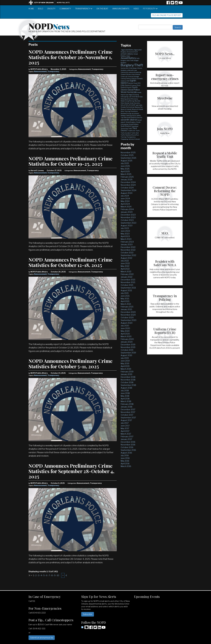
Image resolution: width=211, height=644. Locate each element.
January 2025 (127, 180)
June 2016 (125, 458)
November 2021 (128, 282)
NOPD (49, 26)
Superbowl (135, 126)
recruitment (135, 113)
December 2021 (128, 280)
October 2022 (127, 253)
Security (140, 118)
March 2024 (126, 207)
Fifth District (126, 85)
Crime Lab (124, 77)
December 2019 (128, 345)
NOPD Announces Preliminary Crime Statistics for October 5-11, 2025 (70, 364)
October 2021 (127, 285)
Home (31, 9)
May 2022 (125, 266)
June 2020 (125, 328)
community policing (135, 72)
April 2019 (125, 366)
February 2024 (127, 209)
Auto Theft (130, 60)
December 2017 (128, 409)
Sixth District (126, 126)
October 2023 (127, 220)
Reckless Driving (126, 113)
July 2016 (125, 455)
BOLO (41, 9)
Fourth (129, 87)
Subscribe (88, 614)
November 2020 (128, 315)
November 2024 (128, 185)
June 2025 (125, 166)
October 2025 (127, 155)
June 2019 (125, 361)
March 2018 (126, 401)
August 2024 (127, 193)
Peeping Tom (139, 107)
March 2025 (126, 174)
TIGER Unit (132, 131)
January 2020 (127, 342)
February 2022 (127, 274)
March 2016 (126, 466)
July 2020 (125, 326)
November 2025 (128, 152)
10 (58, 575)
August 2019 (126, 355)
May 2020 (125, 331)
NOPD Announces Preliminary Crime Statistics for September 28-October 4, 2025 (71, 471)
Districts (134, 79)
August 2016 (126, 453)
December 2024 (128, 182)
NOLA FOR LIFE (126, 105)
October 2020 (127, 317)
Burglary (123, 63)
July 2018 (125, 390)
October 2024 (127, 188)
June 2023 (125, 231)
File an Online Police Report (167, 15)
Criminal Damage (133, 77)
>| (66, 575)
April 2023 (125, 236)
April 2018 (125, 399)
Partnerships (130, 107)
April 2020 (125, 334)
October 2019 (127, 350)
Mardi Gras (139, 97)
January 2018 (127, 407)
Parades (123, 107)
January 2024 (127, 212)
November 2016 (128, 445)
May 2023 (125, 234)
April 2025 (125, 171)
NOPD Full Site (63, 3)
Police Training (125, 111)
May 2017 (125, 428)
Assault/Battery (128, 58)
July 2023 (125, 228)
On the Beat (102, 9)
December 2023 (128, 215)
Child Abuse (133, 68)
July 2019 (125, 358)
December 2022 (128, 247)
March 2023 (126, 239)
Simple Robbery (134, 124)
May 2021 (125, 299)
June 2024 (125, 198)
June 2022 (125, 263)
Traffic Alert (135, 133)
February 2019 (127, 372)
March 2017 (126, 434)
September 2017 (128, 418)
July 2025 (125, 163)
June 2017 (125, 426)
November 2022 (128, 250)
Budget (136, 60)
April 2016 (125, 464)
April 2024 (125, 204)
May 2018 (125, 396)
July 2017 (125, 423)
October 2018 (127, 382)
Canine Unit (125, 68)
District (128, 79)
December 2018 (128, 377)
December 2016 (128, 442)
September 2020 (129, 320)
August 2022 (126, 258)
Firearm (134, 85)
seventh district (129, 120)
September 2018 (128, 385)
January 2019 (126, 374)
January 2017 (126, 439)
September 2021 (128, 288)
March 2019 (126, 369)
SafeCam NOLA (131, 115)
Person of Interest (126, 109)
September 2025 (128, 158)
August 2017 (126, 420)
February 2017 (127, 436)
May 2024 (125, 201)
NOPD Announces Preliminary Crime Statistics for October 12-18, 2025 (70, 262)
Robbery (123, 115)
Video (136, 9)
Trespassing (124, 139)
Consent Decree (126, 74)
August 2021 (126, 290)
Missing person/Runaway (129, 99)
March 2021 (126, 304)
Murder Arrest (129, 103)
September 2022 (128, 255)
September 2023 (128, 223)
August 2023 (127, 226)
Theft (130, 128)
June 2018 (125, 393)
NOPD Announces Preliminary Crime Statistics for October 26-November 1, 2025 (70, 57)
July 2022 (125, 261)
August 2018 (126, 388)
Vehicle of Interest (134, 139)
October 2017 (127, 415)
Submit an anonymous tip (42, 638)
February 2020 (127, 339)
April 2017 (125, 431)
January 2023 (127, 244)
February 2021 (127, 307)
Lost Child (132, 97)
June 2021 (125, 296)
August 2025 (127, 161)
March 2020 (126, 336)
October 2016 (127, 447)
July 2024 (125, 196)
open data (139, 105)
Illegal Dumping (134, 95)
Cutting (123, 79)
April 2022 (125, 269)
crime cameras (136, 74)
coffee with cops (132, 70)
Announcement (40, 71)
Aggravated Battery (127, 50)
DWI (128, 81)
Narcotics (137, 103)
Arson (128, 56)
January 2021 (126, 309)
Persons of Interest (137, 109)
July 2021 (125, 293)
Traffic (138, 131)
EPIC (139, 83)
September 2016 (128, 450)
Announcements (121, 9)
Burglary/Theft (132, 65)
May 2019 (125, 363)
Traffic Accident (126, 133)
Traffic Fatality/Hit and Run (130, 135)
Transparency (84, 9)
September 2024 (128, 190)
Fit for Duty (150, 9)
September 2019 (128, 353)
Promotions (134, 111)
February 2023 (127, 242)
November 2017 (128, 412)
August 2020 (127, 323)
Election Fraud (133, 83)
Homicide (132, 92)
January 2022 (127, 277)
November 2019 (128, 347)
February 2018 (127, 404)
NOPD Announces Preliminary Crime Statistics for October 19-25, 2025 (70, 161)
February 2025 (127, 177)
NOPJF (133, 105)
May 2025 (125, 169)
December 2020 (128, 312)
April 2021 (125, 301)
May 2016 (125, 461)
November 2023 (128, 217)
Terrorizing (124, 128)
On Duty (51, 9)
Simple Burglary (131, 122)
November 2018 (128, 380)
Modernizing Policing (127, 101)
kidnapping (124, 97)
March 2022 (126, 271)
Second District (130, 117)
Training (124, 137)
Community (65, 9)
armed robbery (127, 54)
